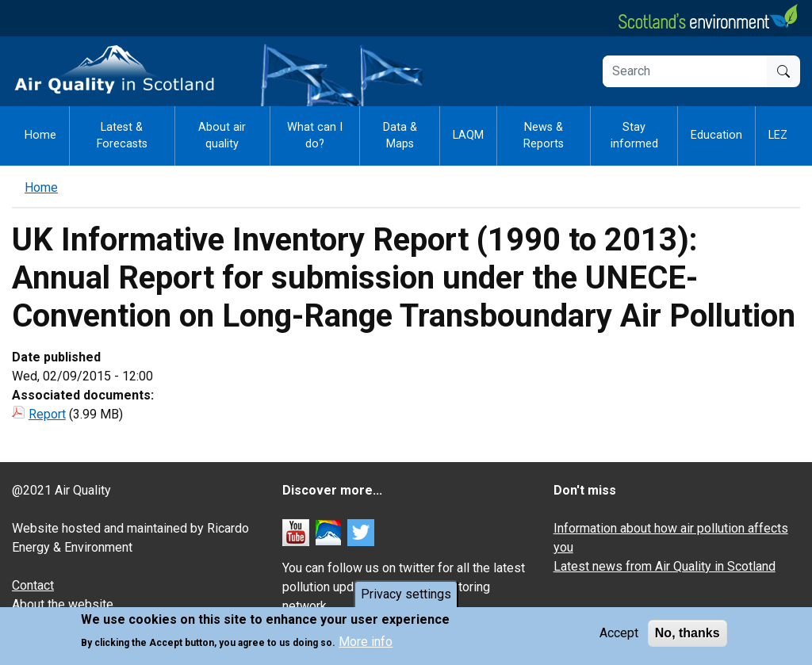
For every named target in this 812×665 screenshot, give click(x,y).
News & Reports (544, 136)
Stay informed (634, 136)
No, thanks (688, 636)
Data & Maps (400, 136)
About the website (63, 604)
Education (716, 135)
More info (366, 645)
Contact (33, 585)
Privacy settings (406, 597)
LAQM (468, 135)
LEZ (778, 135)
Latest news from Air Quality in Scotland (665, 566)
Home (40, 135)
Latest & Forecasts (122, 136)
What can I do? (315, 136)
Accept (619, 636)
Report (47, 414)
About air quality (222, 136)
